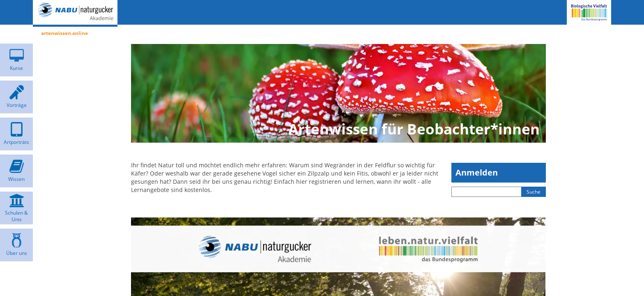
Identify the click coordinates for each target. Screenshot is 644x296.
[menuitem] (16, 60)
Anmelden (477, 172)
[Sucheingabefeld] (486, 192)
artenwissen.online (64, 33)
